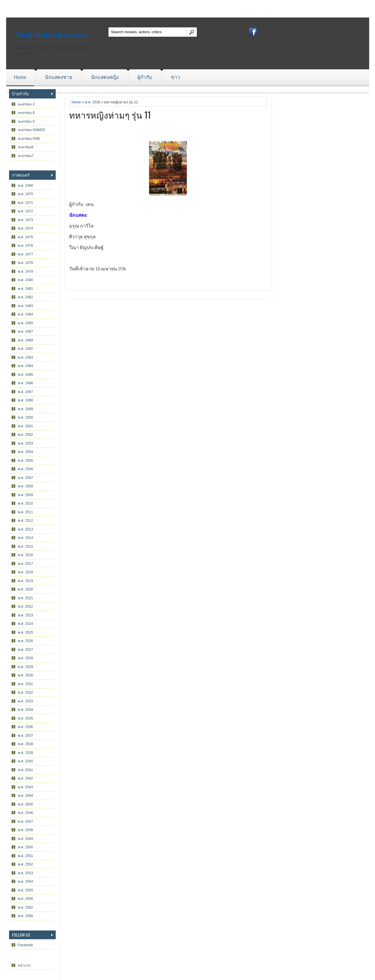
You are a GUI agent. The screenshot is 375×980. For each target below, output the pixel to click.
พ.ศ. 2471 (26, 203)
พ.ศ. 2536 (26, 727)
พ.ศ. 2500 (26, 417)
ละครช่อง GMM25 (31, 130)
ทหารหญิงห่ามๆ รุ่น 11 (110, 115)
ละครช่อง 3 (26, 104)
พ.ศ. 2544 (26, 796)
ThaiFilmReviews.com (51, 35)
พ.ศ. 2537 (26, 736)
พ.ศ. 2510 (26, 503)
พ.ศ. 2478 (26, 263)
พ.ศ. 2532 (26, 692)
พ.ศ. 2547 (26, 822)
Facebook (26, 945)
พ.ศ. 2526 (26, 641)
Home (20, 77)
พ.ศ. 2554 (26, 882)
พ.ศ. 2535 (26, 718)
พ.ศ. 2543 (26, 787)
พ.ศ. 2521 (26, 598)
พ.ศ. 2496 (26, 383)
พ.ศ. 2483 (26, 306)
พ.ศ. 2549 (26, 839)
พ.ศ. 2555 (26, 890)
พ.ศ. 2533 (26, 701)
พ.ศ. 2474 (26, 228)
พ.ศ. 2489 (26, 340)
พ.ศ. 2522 (26, 607)
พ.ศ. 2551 (26, 856)
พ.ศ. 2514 (26, 538)
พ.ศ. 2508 (26, 486)
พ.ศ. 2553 (26, 873)
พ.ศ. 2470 (26, 194)
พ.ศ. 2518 (26, 572)
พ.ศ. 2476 (26, 246)
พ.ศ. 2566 (26, 916)
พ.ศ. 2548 (26, 830)
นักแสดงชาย (59, 77)
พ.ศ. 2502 (26, 435)
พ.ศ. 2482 (26, 297)
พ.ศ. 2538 (26, 744)
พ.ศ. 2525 (26, 632)
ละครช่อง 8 (26, 113)
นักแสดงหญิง (105, 77)
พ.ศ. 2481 (26, 289)
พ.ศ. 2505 (26, 461)
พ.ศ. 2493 (26, 357)
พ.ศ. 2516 (26, 555)
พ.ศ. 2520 (26, 589)
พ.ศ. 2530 (26, 675)
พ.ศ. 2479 (26, 272)
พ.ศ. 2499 (26, 409)
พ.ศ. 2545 (26, 804)
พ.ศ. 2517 (26, 564)
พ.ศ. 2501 (26, 426)
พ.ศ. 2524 (26, 624)
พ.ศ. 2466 (26, 186)
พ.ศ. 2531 (26, 684)
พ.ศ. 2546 (26, 813)
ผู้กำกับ (145, 77)
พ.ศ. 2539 (26, 753)
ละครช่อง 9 (26, 121)
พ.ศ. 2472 (26, 211)
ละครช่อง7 (26, 156)
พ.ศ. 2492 (26, 349)
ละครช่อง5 (26, 147)
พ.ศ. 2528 (26, 658)
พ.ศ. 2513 (26, 529)
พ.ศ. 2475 (26, 237)
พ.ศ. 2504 (26, 452)
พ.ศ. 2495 (26, 375)
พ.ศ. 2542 (26, 778)
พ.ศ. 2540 (26, 761)
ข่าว (176, 77)
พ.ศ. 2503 (26, 443)
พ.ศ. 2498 (26, 400)
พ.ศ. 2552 (26, 864)
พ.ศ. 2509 (26, 495)
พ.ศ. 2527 (26, 650)
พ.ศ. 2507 (26, 478)
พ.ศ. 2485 (26, 323)
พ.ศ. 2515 (26, 547)
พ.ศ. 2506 (26, 469)
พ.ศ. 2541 (26, 770)
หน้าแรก (24, 965)
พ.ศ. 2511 (26, 512)
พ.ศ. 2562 (26, 907)
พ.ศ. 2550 (26, 847)
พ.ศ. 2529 (26, 667)
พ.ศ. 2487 (26, 332)
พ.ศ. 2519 (26, 581)
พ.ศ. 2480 (26, 280)
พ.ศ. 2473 (26, 220)
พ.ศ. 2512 (26, 521)
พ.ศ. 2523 (26, 615)
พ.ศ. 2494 (26, 366)
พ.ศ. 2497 (26, 392)
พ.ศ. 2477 (26, 254)
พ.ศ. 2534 (26, 710)
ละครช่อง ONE (29, 139)
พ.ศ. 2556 (26, 899)
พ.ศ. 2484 (26, 314)
